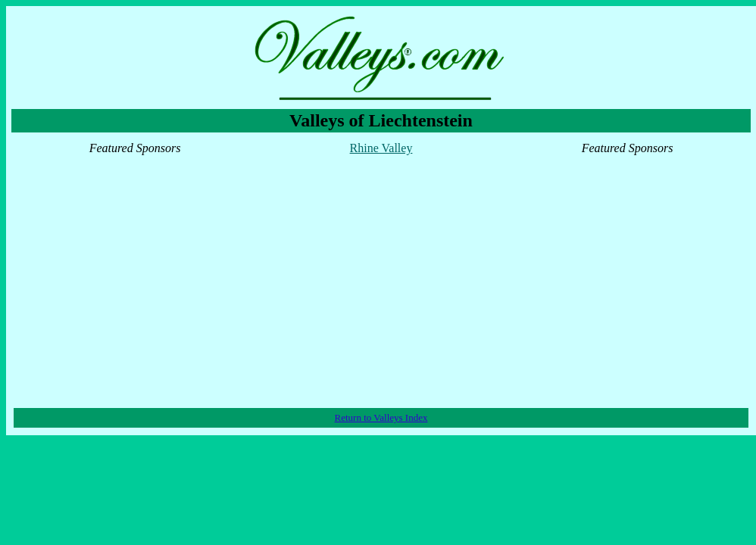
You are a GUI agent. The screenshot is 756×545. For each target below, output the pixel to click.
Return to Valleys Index (381, 417)
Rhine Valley (381, 148)
